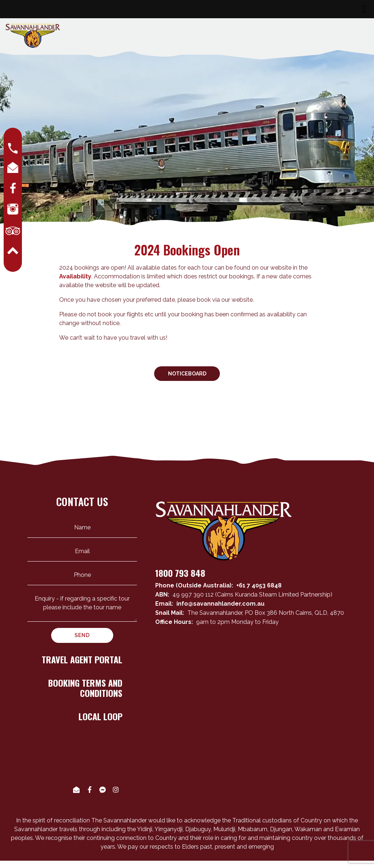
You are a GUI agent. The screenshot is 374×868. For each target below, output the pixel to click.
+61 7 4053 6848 (259, 585)
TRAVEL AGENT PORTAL (82, 659)
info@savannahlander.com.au (220, 604)
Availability (75, 276)
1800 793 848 (180, 573)
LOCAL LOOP (100, 716)
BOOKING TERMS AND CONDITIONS (85, 688)
